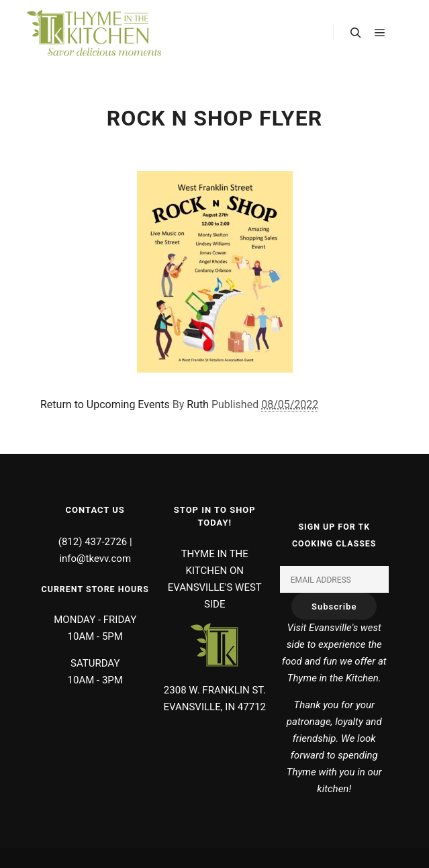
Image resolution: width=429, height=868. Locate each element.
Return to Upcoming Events (105, 404)
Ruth (198, 404)
